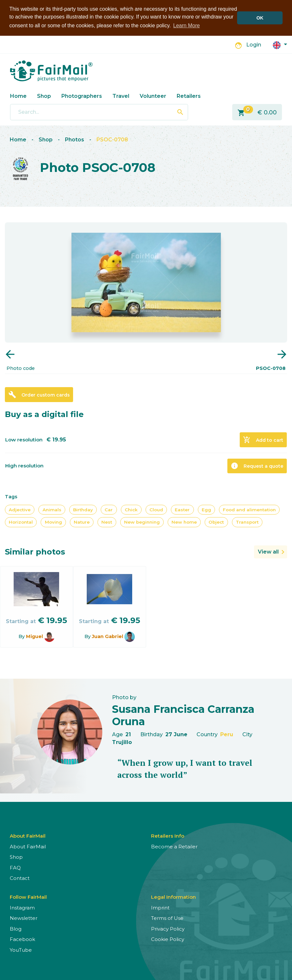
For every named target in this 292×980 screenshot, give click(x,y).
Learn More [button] (186, 26)
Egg (206, 509)
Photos (75, 139)
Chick (131, 509)
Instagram (22, 907)
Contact (20, 878)
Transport (247, 522)
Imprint (160, 907)
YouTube (21, 950)
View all (268, 551)
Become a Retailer (174, 846)
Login (254, 45)
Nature (82, 522)
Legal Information (173, 897)
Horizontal (21, 522)
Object (216, 522)
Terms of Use (167, 918)
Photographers (82, 96)
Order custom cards (39, 394)
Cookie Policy (168, 939)
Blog (16, 928)
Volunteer (153, 96)
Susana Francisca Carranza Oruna (183, 715)
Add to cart (263, 439)
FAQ (15, 867)
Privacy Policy (168, 928)
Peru (227, 734)
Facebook (22, 939)
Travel (121, 96)
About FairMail (28, 846)
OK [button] (260, 18)
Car (109, 509)
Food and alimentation (249, 509)
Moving (53, 522)
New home (184, 522)
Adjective (20, 509)
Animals (52, 509)
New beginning (142, 522)
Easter (182, 509)
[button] (280, 44)
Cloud (156, 509)
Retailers (189, 96)
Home (18, 96)
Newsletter (24, 918)
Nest (107, 522)
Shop (44, 96)
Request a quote (257, 465)
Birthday (83, 509)
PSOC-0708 (112, 139)
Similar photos (35, 551)
